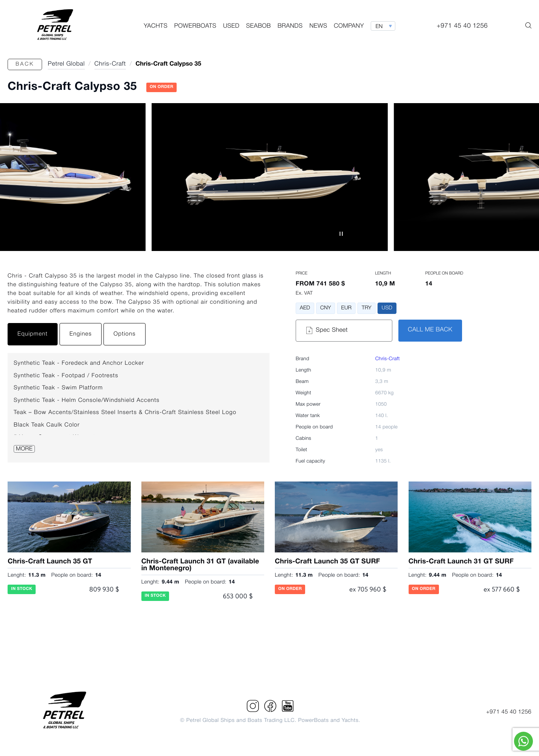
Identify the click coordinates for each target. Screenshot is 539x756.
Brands (290, 27)
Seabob (258, 27)
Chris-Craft (388, 359)
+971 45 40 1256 (509, 712)
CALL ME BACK (430, 330)
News (318, 27)
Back (25, 64)
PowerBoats (195, 27)
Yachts (156, 27)
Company (349, 27)
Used (231, 27)
